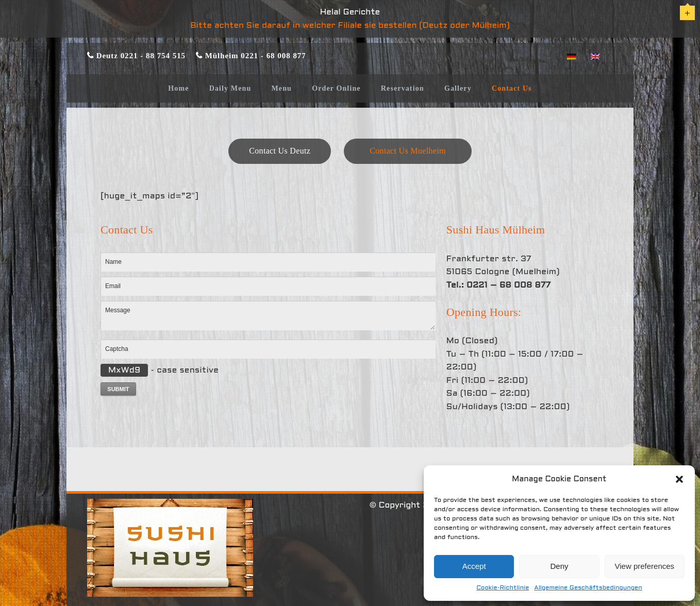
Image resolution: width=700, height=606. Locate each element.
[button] (679, 479)
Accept (474, 566)
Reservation (403, 88)
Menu (282, 88)
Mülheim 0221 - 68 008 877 (254, 55)
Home (178, 88)
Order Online (336, 88)
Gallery (458, 88)
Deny (559, 566)
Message (268, 315)
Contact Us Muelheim (407, 151)
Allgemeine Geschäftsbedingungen (588, 588)
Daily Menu (230, 88)
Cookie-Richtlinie (503, 588)
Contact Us (512, 88)
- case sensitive (160, 370)
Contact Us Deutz (280, 151)
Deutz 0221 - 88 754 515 (140, 55)
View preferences (645, 566)
